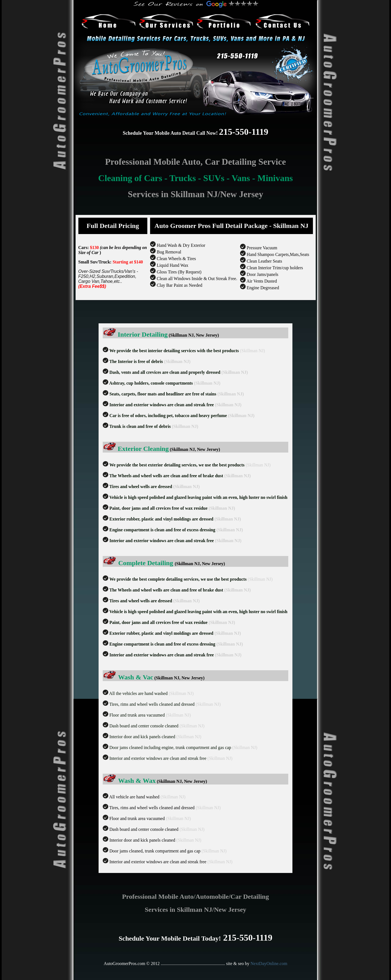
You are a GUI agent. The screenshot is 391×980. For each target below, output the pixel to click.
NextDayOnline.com (269, 964)
